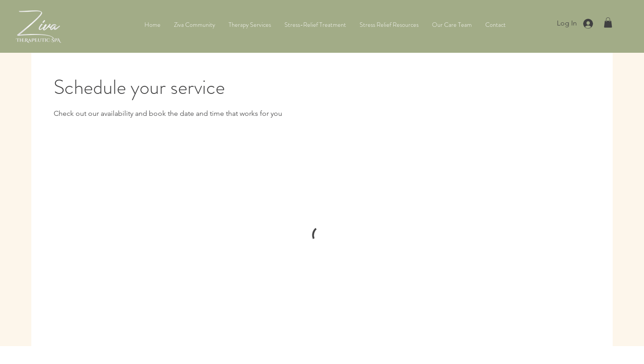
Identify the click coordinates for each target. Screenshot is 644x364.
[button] (608, 23)
